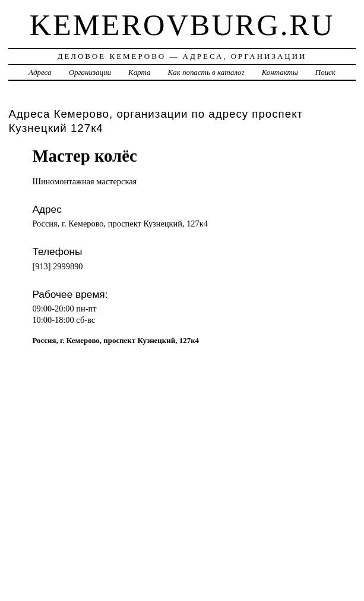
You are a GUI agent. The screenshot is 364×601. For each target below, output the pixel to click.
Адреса (40, 72)
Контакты (280, 72)
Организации (90, 72)
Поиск (325, 72)
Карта (139, 72)
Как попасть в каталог (206, 72)
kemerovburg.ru (182, 25)
